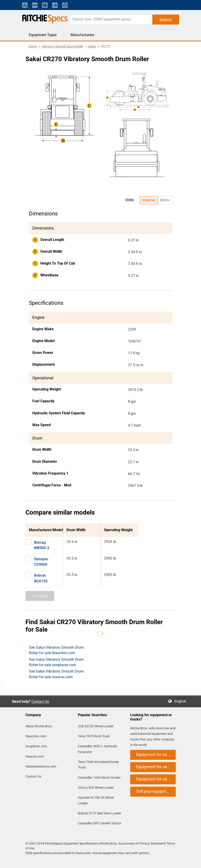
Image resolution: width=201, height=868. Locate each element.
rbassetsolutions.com (41, 766)
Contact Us (40, 702)
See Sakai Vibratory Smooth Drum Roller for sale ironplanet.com (56, 662)
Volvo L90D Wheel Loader (96, 788)
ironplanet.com (36, 746)
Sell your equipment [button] (154, 791)
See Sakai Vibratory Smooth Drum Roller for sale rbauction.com (56, 650)
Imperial (149, 200)
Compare (40, 596)
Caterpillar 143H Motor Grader (99, 778)
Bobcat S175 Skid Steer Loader (100, 813)
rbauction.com (36, 736)
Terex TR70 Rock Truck (94, 736)
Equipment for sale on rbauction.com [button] (156, 754)
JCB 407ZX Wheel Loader (96, 726)
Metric (165, 200)
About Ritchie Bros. (39, 726)
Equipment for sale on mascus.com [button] (156, 779)
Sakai (92, 46)
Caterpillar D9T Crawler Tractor (100, 823)
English (182, 701)
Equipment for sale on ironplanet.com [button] (156, 767)
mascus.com (35, 756)
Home (33, 46)
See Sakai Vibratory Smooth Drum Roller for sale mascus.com (56, 674)
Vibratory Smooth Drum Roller (62, 46)
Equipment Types (43, 35)
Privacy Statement (152, 843)
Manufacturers (82, 35)
